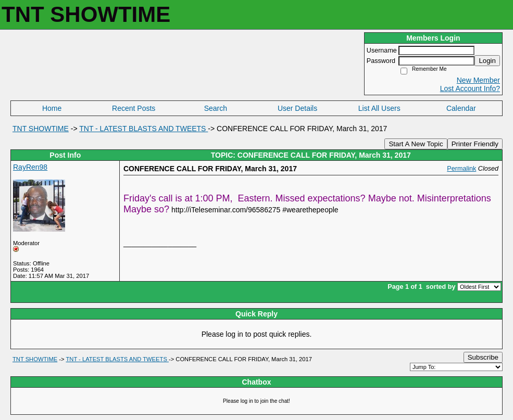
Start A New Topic (416, 144)
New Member (478, 80)
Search (216, 108)
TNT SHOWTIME (41, 129)
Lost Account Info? (470, 88)
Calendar (461, 108)
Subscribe (483, 357)
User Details (297, 108)
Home (52, 108)
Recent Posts (134, 108)
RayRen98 (30, 167)
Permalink (461, 169)
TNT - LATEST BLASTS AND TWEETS (143, 129)
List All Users (379, 108)
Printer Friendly (475, 144)
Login (487, 61)
